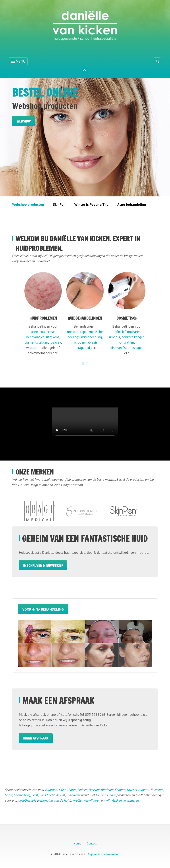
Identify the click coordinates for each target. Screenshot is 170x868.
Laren (72, 790)
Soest (9, 795)
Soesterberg (22, 795)
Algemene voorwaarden (103, 855)
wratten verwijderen (86, 801)
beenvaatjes (35, 338)
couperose (47, 332)
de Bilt (61, 795)
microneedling (92, 338)
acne (34, 332)
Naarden (51, 790)
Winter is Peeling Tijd (91, 205)
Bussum (94, 790)
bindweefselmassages (127, 348)
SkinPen (59, 205)
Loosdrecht (47, 795)
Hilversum (156, 790)
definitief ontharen (127, 332)
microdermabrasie (85, 343)
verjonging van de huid (54, 801)
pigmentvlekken (36, 343)
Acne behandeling (132, 205)
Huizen (83, 790)
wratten (32, 348)
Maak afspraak (36, 739)
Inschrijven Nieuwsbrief (43, 566)
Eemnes (120, 790)
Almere (143, 790)
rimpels (115, 338)
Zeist (35, 795)
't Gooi (63, 790)
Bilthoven (73, 795)
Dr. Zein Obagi (106, 795)
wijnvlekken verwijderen (122, 801)
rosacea (55, 343)
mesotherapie (77, 332)
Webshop (24, 121)
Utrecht (132, 790)
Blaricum (107, 790)
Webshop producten (28, 205)
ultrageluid (82, 348)
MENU (18, 61)
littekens (53, 338)
